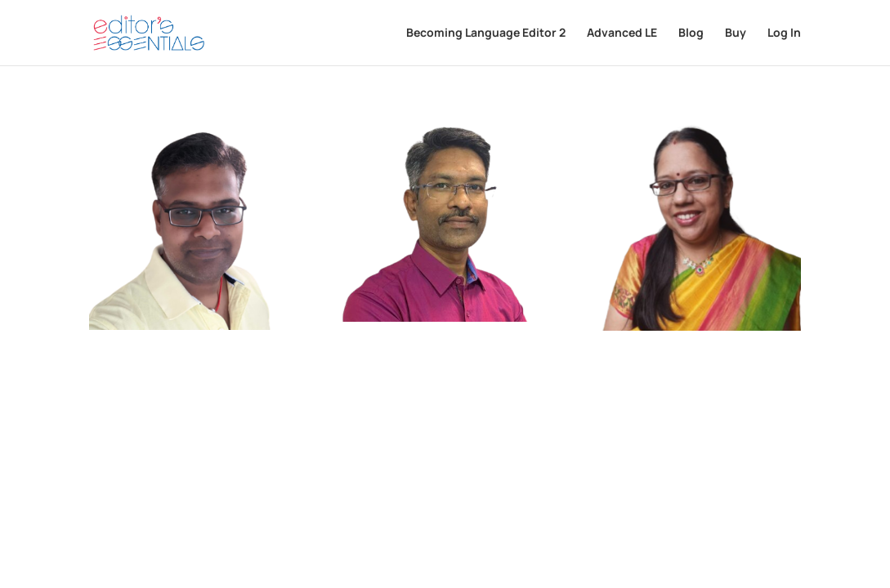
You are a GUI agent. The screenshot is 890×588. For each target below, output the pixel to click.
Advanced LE (622, 33)
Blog (691, 33)
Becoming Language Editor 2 (486, 33)
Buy (736, 33)
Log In (784, 33)
